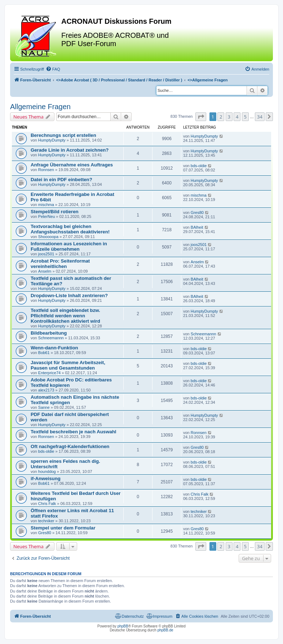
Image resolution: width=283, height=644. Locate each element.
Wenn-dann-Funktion (54, 348)
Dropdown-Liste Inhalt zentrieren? (69, 296)
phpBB (123, 626)
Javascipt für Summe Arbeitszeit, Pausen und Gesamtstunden (68, 365)
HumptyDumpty (52, 140)
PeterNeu (47, 216)
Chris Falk (47, 504)
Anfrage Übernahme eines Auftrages (72, 165)
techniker (46, 521)
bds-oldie (199, 166)
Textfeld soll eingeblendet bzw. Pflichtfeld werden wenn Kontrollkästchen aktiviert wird (65, 316)
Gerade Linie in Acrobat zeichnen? (70, 150)
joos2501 (46, 254)
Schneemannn (51, 338)
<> (119, 80)
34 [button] (260, 117)
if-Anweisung (46, 478)
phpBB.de (165, 630)
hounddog (47, 471)
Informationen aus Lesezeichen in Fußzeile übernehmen (69, 246)
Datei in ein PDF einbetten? (61, 180)
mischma (46, 205)
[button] (201, 117)
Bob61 (44, 353)
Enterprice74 (49, 373)
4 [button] (237, 117)
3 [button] (229, 117)
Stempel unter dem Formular (63, 528)
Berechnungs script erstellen (63, 135)
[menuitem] (53, 69)
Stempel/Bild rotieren (55, 212)
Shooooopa (48, 237)
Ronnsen (46, 170)
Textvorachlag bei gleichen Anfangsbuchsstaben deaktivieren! (70, 229)
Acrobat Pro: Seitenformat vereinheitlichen (60, 264)
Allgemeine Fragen (40, 107)
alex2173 (46, 390)
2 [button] (221, 117)
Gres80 (197, 213)
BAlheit (197, 227)
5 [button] (245, 117)
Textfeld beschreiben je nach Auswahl (73, 432)
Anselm (45, 271)
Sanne (44, 407)
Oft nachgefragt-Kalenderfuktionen (70, 446)
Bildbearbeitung (49, 333)
